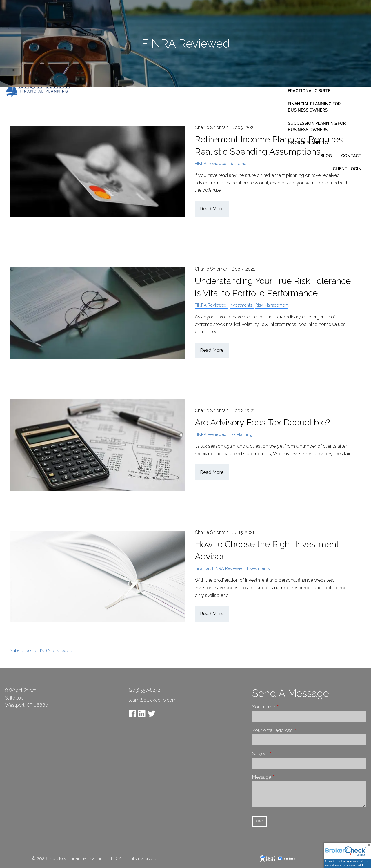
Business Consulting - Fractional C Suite (314, 88)
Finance (202, 568)
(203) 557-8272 (144, 690)
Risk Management (272, 305)
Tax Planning (241, 434)
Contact (351, 156)
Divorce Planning (308, 143)
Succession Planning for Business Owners (317, 126)
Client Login (347, 169)
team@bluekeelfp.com (153, 700)
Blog (326, 156)
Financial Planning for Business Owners (314, 107)
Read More (212, 209)
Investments (241, 305)
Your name (285, 707)
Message (283, 777)
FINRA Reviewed (211, 305)
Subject (282, 754)
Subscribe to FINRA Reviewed (41, 651)
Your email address (294, 730)
